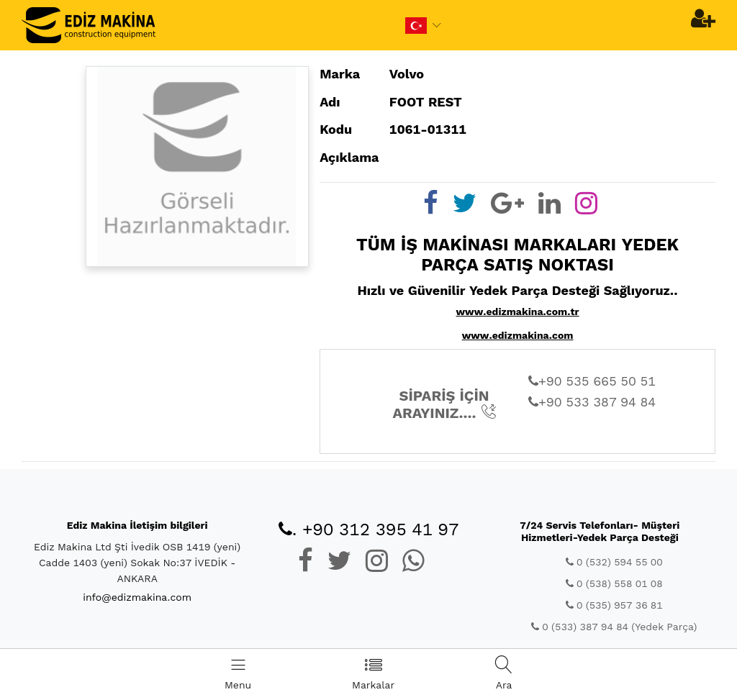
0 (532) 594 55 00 (614, 562)
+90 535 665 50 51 (592, 381)
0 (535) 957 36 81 (614, 605)
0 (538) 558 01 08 (614, 583)
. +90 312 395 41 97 (369, 529)
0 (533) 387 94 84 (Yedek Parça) (614, 627)
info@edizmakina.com (137, 597)
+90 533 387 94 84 (592, 402)
